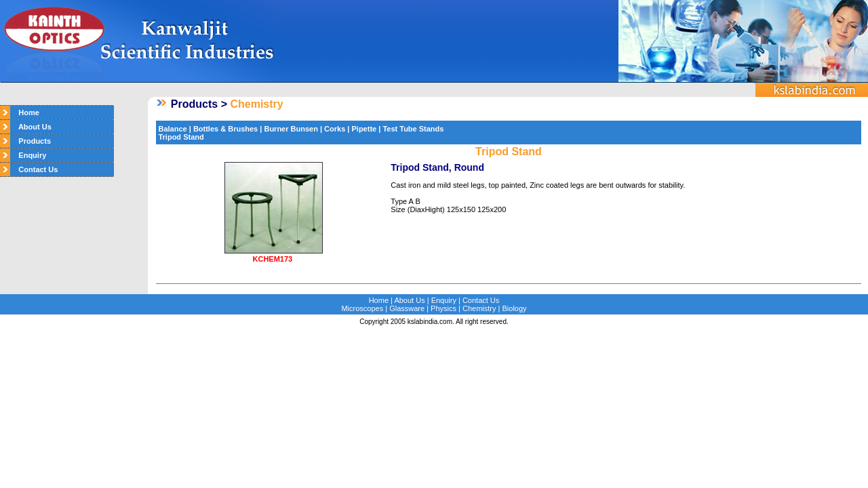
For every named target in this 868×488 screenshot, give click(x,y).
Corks (335, 129)
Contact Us (34, 169)
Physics (443, 308)
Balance (172, 129)
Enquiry (28, 155)
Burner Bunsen (291, 129)
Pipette (364, 129)
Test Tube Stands (412, 129)
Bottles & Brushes (225, 129)
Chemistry (479, 308)
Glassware (407, 308)
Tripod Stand (181, 137)
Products (31, 141)
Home (25, 113)
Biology (515, 308)
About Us (31, 127)
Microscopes (362, 308)
